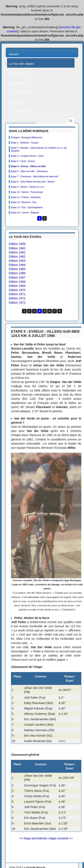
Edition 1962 (17, 257)
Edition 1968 (17, 282)
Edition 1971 (17, 294)
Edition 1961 (17, 252)
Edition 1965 (17, 269)
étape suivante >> (61, 838)
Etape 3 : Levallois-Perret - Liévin (27, 156)
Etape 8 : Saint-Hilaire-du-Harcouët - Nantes (33, 182)
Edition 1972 (17, 298)
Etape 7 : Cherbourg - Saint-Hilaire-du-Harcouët (34, 176)
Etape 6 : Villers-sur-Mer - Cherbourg (29, 171)
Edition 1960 (17, 248)
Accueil (14, 54)
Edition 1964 (17, 265)
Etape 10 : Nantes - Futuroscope (27, 192)
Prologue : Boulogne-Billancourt (26, 137)
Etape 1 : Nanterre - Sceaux (25, 143)
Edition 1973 (17, 303)
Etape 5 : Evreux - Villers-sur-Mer (28, 166)
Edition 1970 (17, 290)
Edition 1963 (17, 261)
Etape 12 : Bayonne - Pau (24, 202)
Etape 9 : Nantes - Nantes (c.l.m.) (27, 187)
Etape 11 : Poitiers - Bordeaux (26, 197)
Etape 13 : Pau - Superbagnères (27, 207)
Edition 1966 (17, 273)
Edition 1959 (17, 244)
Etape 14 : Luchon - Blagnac (25, 213)
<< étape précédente (33, 838)
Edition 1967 (17, 278)
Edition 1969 (17, 286)
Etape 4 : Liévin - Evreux (23, 161)
